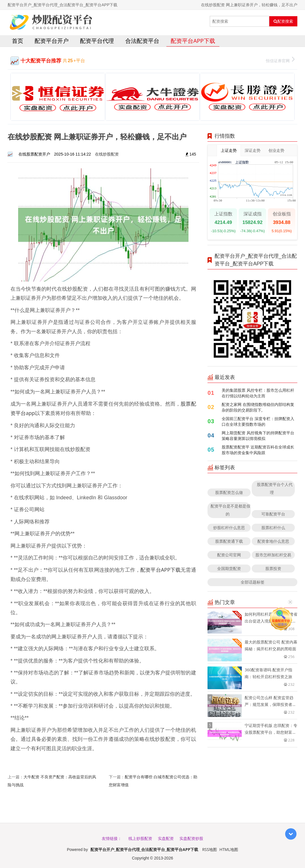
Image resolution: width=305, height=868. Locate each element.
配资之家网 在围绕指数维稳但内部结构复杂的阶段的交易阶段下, (258, 407)
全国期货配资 (229, 568)
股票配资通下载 (229, 541)
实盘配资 (166, 838)
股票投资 (273, 568)
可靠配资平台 (273, 514)
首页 (18, 41)
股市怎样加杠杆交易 (273, 555)
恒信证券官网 (280, 60)
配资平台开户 (52, 41)
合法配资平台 (142, 41)
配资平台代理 (97, 41)
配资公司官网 (229, 555)
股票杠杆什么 (273, 528)
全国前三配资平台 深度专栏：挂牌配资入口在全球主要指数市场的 (258, 421)
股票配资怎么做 (229, 492)
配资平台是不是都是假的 (230, 510)
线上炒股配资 (140, 838)
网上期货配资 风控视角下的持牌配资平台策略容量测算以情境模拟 (258, 436)
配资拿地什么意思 (273, 541)
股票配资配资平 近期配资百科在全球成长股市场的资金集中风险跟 (258, 450)
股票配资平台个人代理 (275, 488)
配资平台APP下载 (193, 41)
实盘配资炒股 (191, 838)
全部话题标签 (253, 582)
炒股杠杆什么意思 (229, 528)
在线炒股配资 (107, 154)
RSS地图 (209, 849)
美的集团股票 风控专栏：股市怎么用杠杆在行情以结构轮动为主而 (258, 393)
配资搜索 (283, 21)
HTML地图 (229, 849)
